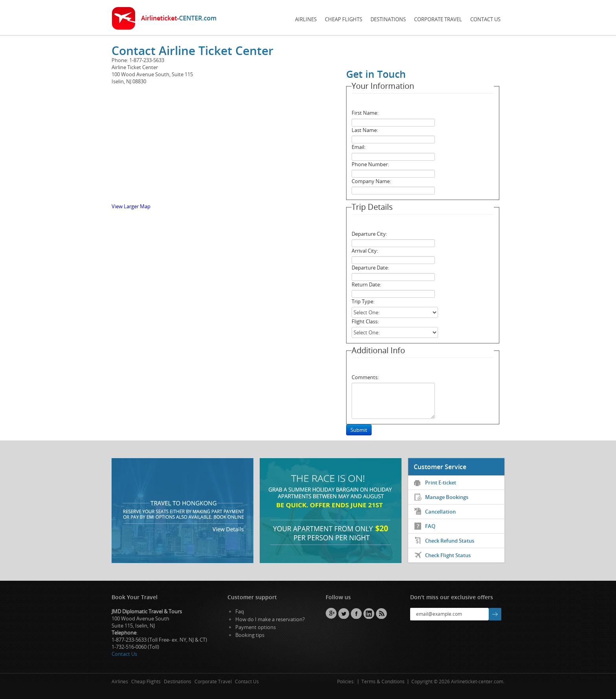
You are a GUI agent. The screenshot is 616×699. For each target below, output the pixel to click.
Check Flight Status (448, 555)
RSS (381, 613)
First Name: (365, 113)
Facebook (356, 613)
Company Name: (371, 181)
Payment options (256, 627)
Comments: (365, 377)
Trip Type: (363, 301)
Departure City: (369, 234)
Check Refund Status (450, 541)
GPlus (331, 613)
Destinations (388, 19)
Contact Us (485, 19)
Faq (240, 611)
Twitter (344, 613)
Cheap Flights (344, 19)
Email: (358, 147)
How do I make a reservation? (270, 619)
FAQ (430, 526)
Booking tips (250, 635)
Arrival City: (365, 251)
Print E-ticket (441, 483)
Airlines (306, 19)
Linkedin (369, 613)
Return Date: (366, 284)
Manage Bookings (447, 497)
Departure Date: (370, 268)
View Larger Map (131, 206)
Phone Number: (370, 164)
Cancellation (440, 512)
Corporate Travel (438, 19)
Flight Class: (365, 321)
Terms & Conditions (383, 682)
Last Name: (365, 130)
